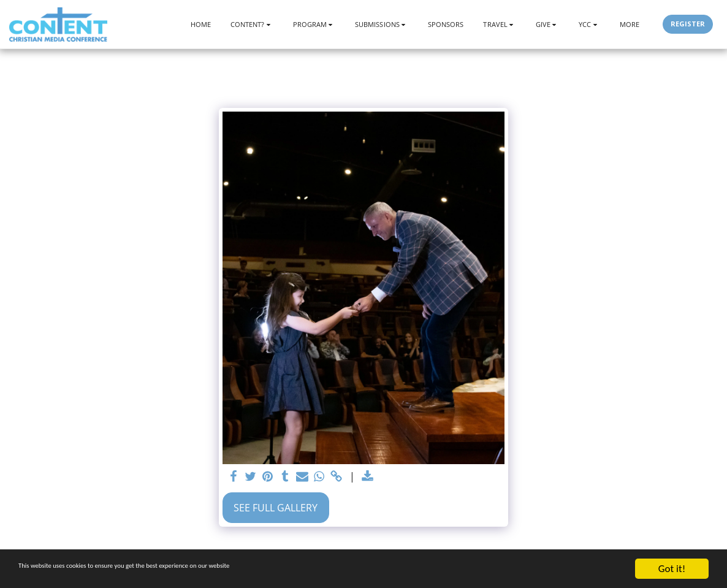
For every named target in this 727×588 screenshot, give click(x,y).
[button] (252, 24)
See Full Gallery (276, 508)
